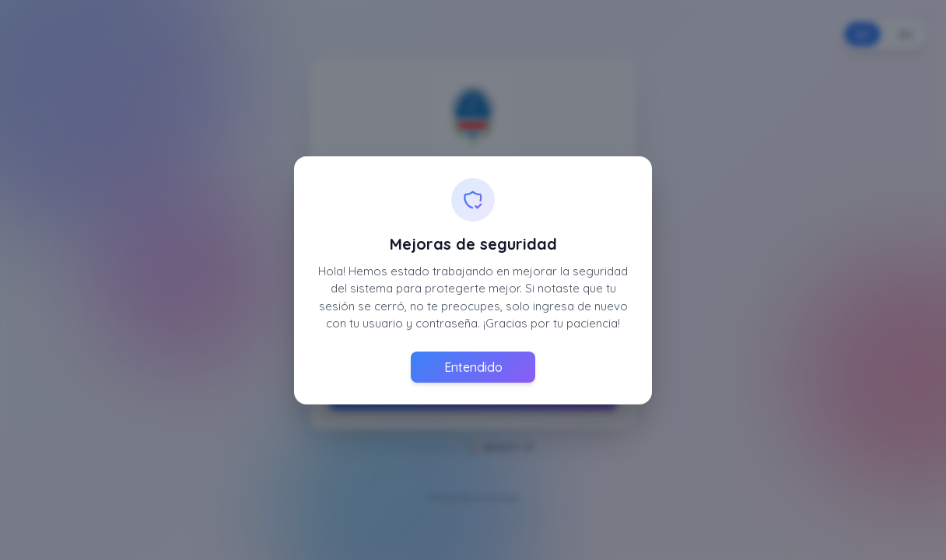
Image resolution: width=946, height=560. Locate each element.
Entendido (473, 367)
